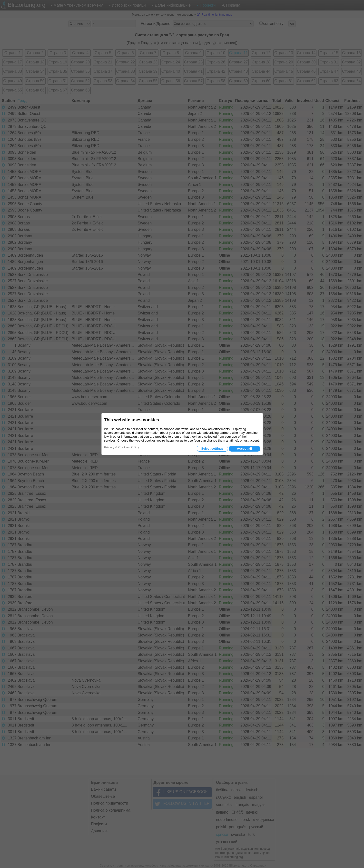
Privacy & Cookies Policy (122, 447)
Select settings (212, 449)
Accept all (244, 449)
